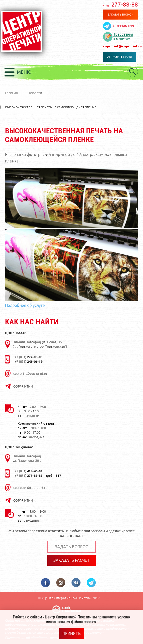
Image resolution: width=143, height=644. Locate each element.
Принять (72, 633)
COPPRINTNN (124, 26)
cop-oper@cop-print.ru (30, 488)
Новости (35, 93)
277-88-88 (120, 4)
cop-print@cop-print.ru (122, 46)
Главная (11, 93)
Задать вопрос (71, 547)
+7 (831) (28, 357)
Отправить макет (119, 57)
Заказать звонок (121, 15)
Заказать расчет (72, 560)
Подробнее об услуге (25, 305)
